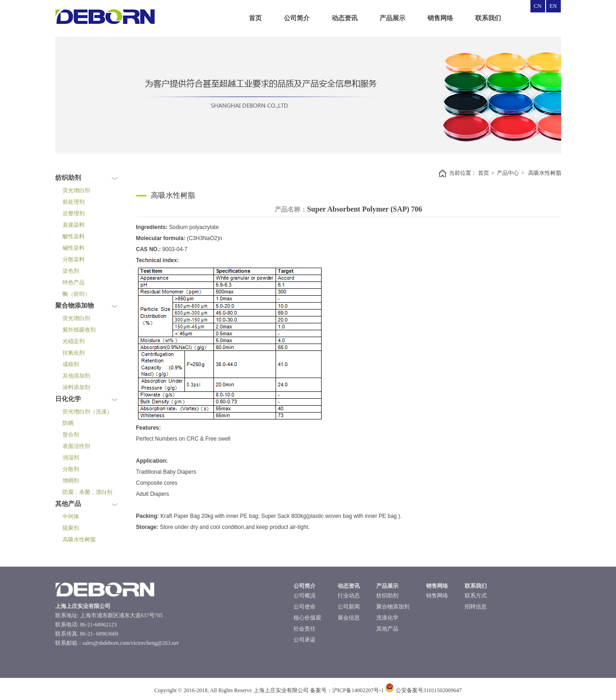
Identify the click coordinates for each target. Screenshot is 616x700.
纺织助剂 (68, 178)
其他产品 (68, 504)
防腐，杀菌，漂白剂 (87, 492)
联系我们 (488, 18)
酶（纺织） (76, 294)
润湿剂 (71, 458)
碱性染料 (74, 248)
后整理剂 (74, 213)
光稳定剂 (74, 341)
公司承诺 (305, 640)
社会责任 (305, 629)
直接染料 (74, 225)
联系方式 (476, 596)
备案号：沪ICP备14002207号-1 (347, 690)
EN (553, 6)
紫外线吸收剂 (79, 330)
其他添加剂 (76, 376)
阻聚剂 (71, 528)
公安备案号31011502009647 (423, 690)
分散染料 (74, 259)
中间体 (71, 516)
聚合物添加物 (75, 306)
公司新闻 (349, 607)
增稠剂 (71, 481)
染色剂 (71, 271)
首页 (255, 18)
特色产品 (74, 282)
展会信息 (349, 618)
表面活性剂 (76, 446)
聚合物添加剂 (393, 607)
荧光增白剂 (76, 190)
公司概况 (305, 596)
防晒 (68, 423)
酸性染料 (74, 236)
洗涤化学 (387, 618)
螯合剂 (71, 435)
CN (538, 6)
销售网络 (440, 18)
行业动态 (349, 596)
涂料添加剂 (76, 387)
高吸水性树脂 (79, 539)
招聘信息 (476, 607)
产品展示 (392, 18)
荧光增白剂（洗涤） (87, 412)
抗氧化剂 (74, 353)
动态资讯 (345, 18)
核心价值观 (307, 618)
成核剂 (71, 364)
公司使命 (305, 607)
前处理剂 (74, 202)
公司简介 (297, 18)
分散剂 (71, 469)
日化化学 (68, 399)
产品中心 (508, 173)
